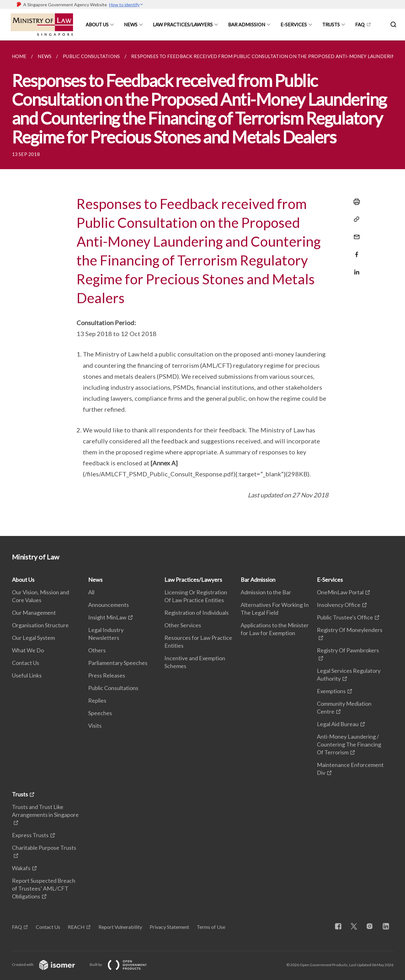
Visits (95, 726)
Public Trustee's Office (345, 617)
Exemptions (331, 691)
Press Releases (107, 675)
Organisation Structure (40, 625)
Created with (48, 964)
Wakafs (21, 868)
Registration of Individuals (197, 613)
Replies (97, 700)
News (131, 24)
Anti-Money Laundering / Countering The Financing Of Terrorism (349, 744)
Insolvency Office (339, 605)
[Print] (355, 202)
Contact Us (26, 663)
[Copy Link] (355, 219)
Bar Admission (247, 24)
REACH (76, 927)
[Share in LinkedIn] (355, 268)
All (91, 592)
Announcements (109, 605)
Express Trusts (30, 835)
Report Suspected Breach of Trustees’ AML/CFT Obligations (44, 888)
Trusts (331, 24)
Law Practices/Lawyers (183, 24)
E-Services (294, 24)
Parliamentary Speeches (118, 663)
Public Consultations (113, 688)
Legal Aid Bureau (338, 724)
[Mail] (355, 233)
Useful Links (27, 675)
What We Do (28, 650)
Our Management (34, 613)
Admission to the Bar (266, 592)
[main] (202, 288)
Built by (123, 964)
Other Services (183, 625)
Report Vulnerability (120, 927)
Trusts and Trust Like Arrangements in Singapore (45, 811)
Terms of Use (211, 927)
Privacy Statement (169, 927)
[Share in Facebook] (355, 251)
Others (97, 650)
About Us (97, 24)
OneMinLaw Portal (340, 592)
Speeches (100, 713)
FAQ (360, 24)
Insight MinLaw (107, 617)
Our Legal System (33, 638)
